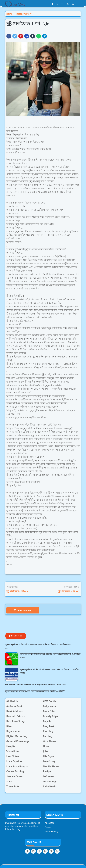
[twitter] (51, 851)
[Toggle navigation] (78, 4)
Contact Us (50, 827)
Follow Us (16, 636)
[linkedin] (45, 851)
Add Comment (23, 610)
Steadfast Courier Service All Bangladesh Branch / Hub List (35, 685)
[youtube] (62, 4)
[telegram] (39, 851)
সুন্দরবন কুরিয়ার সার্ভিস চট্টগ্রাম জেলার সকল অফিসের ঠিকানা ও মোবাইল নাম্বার (38, 644)
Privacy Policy (51, 832)
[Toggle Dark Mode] (68, 4)
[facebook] (52, 4)
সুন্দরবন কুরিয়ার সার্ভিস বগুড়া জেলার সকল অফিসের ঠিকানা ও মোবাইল (35, 691)
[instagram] (57, 4)
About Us (49, 823)
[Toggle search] (73, 4)
